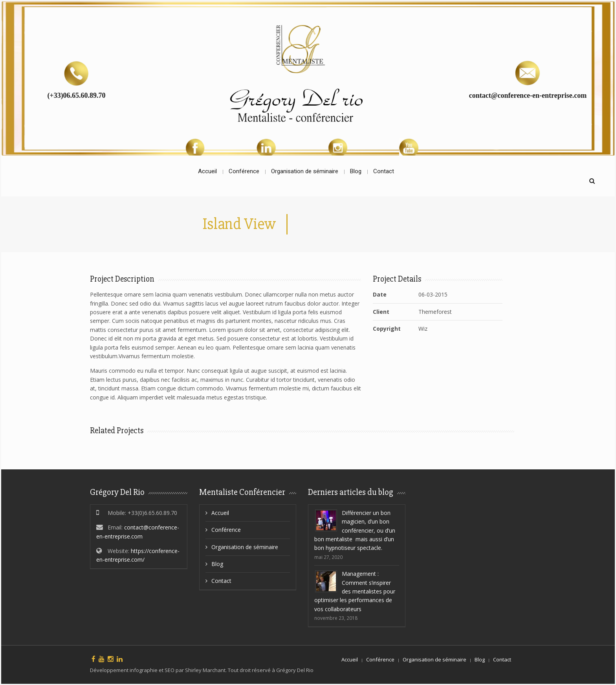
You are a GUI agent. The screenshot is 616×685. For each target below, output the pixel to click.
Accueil (220, 513)
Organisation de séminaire (245, 547)
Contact (221, 581)
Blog (217, 564)
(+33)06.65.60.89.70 (76, 95)
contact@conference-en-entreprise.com (528, 95)
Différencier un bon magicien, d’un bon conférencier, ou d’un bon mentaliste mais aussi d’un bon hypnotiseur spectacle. (355, 530)
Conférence (226, 530)
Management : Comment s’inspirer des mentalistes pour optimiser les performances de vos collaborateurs (355, 591)
